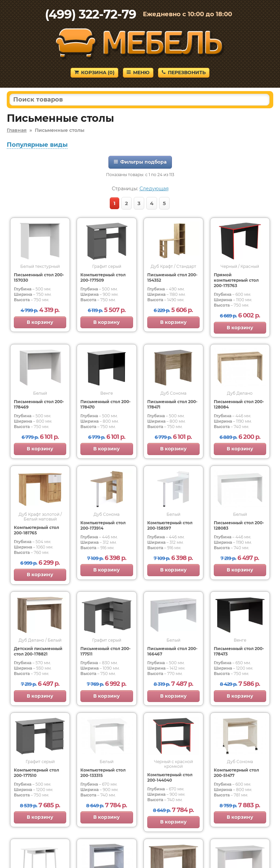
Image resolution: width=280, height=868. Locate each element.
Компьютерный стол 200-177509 (103, 277)
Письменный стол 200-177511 (106, 651)
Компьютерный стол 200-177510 (36, 773)
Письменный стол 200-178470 (106, 404)
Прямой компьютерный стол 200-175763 (236, 280)
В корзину (40, 322)
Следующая (154, 189)
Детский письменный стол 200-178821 (38, 651)
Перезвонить (184, 73)
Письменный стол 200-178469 (39, 404)
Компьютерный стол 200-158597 (170, 525)
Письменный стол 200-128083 (239, 525)
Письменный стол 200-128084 (239, 404)
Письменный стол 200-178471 (172, 404)
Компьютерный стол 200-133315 (103, 773)
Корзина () (94, 73)
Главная (17, 130)
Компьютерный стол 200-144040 (170, 777)
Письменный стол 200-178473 (239, 651)
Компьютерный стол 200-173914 (103, 525)
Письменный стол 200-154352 (172, 277)
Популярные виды (37, 145)
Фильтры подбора (140, 162)
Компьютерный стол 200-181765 (36, 530)
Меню (138, 73)
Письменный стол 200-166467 (172, 651)
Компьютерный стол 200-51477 (236, 773)
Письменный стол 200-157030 (39, 277)
